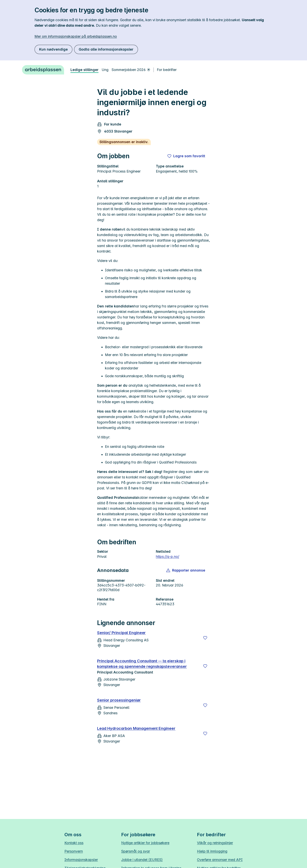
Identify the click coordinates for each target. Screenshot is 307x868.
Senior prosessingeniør (119, 700)
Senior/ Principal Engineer (121, 633)
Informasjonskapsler (81, 860)
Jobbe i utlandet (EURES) (142, 860)
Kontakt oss (74, 843)
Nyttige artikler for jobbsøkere (145, 843)
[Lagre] (205, 638)
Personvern (74, 851)
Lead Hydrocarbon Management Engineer (136, 728)
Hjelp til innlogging (212, 851)
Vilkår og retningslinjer (215, 843)
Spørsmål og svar (136, 851)
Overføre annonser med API (220, 860)
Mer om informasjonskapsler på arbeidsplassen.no (76, 36)
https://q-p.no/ (167, 557)
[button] (186, 570)
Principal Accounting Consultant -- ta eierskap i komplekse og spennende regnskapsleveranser (142, 664)
